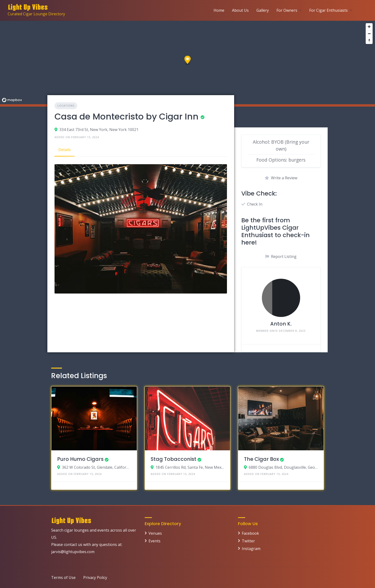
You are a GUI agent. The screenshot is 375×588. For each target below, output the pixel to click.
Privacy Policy (95, 577)
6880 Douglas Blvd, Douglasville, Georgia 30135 (283, 467)
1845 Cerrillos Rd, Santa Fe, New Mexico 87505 (190, 467)
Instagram (251, 549)
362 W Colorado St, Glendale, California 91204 (97, 467)
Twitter (248, 541)
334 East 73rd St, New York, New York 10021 (99, 130)
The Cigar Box (261, 459)
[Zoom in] (369, 27)
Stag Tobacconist (174, 459)
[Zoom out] (369, 34)
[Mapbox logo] (12, 100)
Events (154, 541)
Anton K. (281, 324)
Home (219, 10)
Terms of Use (63, 577)
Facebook (250, 533)
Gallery (263, 10)
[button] (188, 61)
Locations (66, 106)
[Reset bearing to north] (369, 41)
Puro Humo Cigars (80, 459)
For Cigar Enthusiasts (328, 10)
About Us (240, 10)
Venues (155, 533)
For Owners (287, 10)
